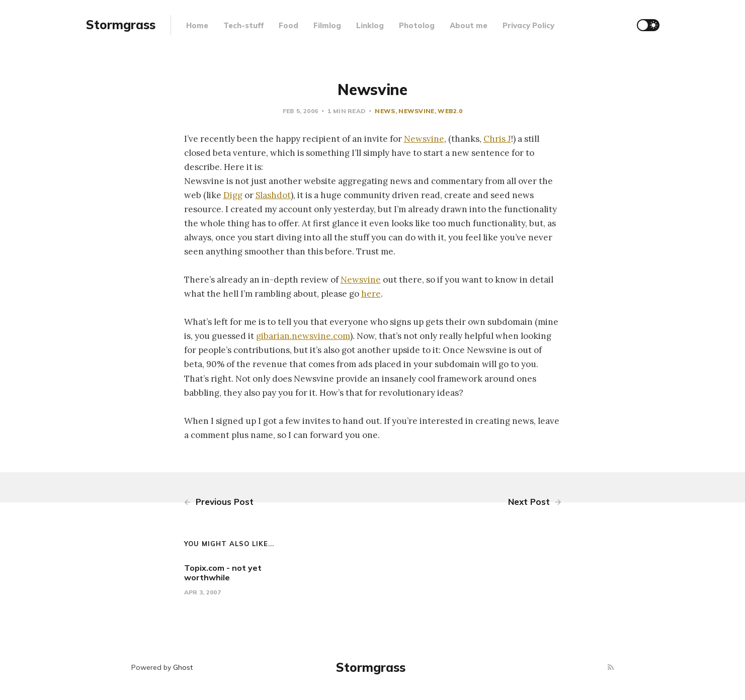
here (371, 294)
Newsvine (424, 139)
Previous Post (219, 502)
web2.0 (450, 111)
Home (197, 25)
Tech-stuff (243, 25)
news (385, 111)
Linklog (370, 25)
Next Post (535, 502)
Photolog (417, 25)
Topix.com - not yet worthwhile (223, 573)
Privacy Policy (528, 25)
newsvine (416, 111)
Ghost (183, 667)
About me (469, 25)
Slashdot (273, 195)
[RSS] (611, 668)
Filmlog (327, 25)
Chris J (497, 139)
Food (288, 25)
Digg (233, 195)
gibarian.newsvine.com (303, 336)
